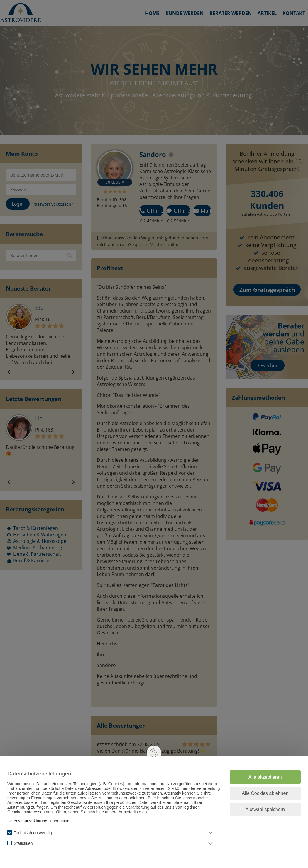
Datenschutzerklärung (27, 821)
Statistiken (23, 843)
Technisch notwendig (33, 833)
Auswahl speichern (265, 809)
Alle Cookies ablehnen (265, 793)
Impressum (60, 821)
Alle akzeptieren (265, 777)
